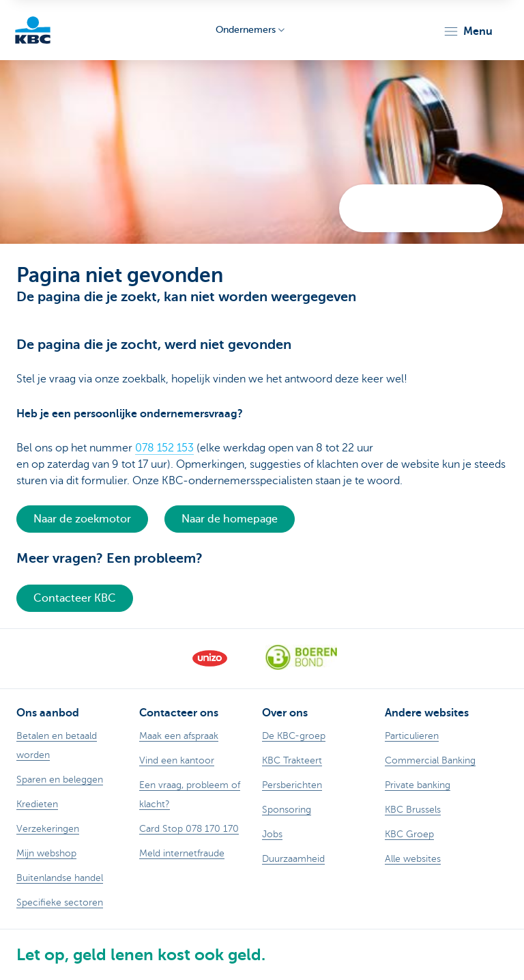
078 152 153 (164, 448)
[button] (468, 31)
